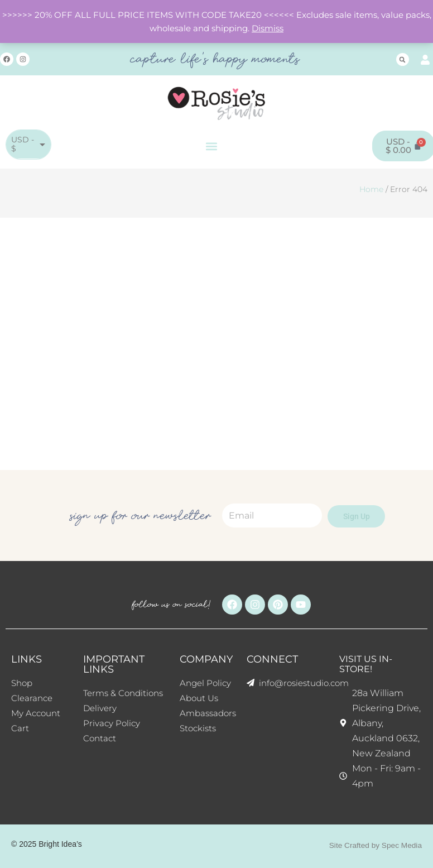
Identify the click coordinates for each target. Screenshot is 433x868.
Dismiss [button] (268, 28)
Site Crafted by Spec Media (374, 845)
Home (371, 189)
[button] (403, 59)
